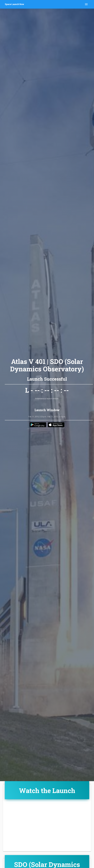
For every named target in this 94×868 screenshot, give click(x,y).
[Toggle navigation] (86, 4)
